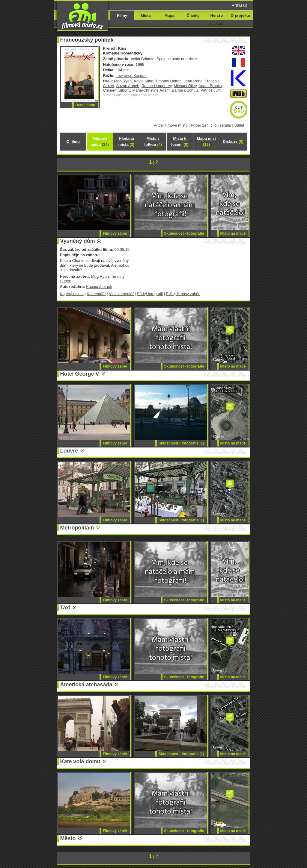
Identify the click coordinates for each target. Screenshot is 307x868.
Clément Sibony (117, 90)
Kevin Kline (143, 81)
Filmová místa (100, 141)
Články (193, 15)
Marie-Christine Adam (151, 90)
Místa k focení (180, 141)
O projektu (241, 15)
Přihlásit (239, 5)
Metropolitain (77, 528)
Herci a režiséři (217, 19)
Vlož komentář (121, 294)
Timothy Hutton (168, 81)
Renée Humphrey (157, 86)
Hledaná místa (126, 141)
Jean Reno (193, 81)
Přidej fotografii (150, 294)
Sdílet (239, 125)
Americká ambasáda (86, 685)
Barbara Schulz (185, 90)
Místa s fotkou (153, 141)
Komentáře (96, 294)
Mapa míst (206, 141)
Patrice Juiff (211, 90)
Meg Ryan (123, 81)
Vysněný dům (78, 241)
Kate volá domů (80, 761)
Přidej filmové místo (171, 125)
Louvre (69, 451)
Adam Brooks (210, 86)
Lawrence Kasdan (131, 76)
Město (68, 838)
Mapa (169, 15)
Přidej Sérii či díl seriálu (211, 125)
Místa (146, 15)
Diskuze (233, 141)
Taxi (66, 608)
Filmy (122, 15)
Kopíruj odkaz (72, 294)
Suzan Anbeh (128, 86)
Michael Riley (185, 86)
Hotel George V (80, 374)
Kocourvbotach (99, 287)
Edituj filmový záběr (183, 294)
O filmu (73, 141)
